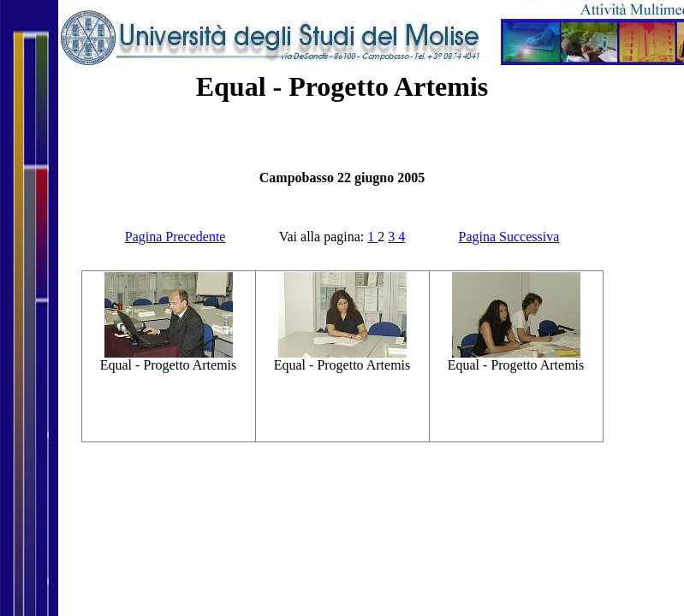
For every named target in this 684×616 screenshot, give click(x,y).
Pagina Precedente (175, 237)
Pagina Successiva (509, 237)
